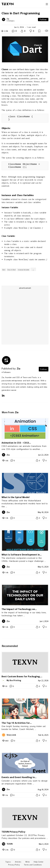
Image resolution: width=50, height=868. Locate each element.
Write (28, 862)
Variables (6, 199)
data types (30, 69)
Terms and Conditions (33, 865)
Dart (41, 93)
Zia (8, 19)
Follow (43, 19)
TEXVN (10, 844)
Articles (18, 862)
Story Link (11, 735)
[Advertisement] (25, 317)
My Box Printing (14, 680)
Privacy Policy (14, 865)
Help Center (39, 862)
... (33, 269)
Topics (8, 862)
